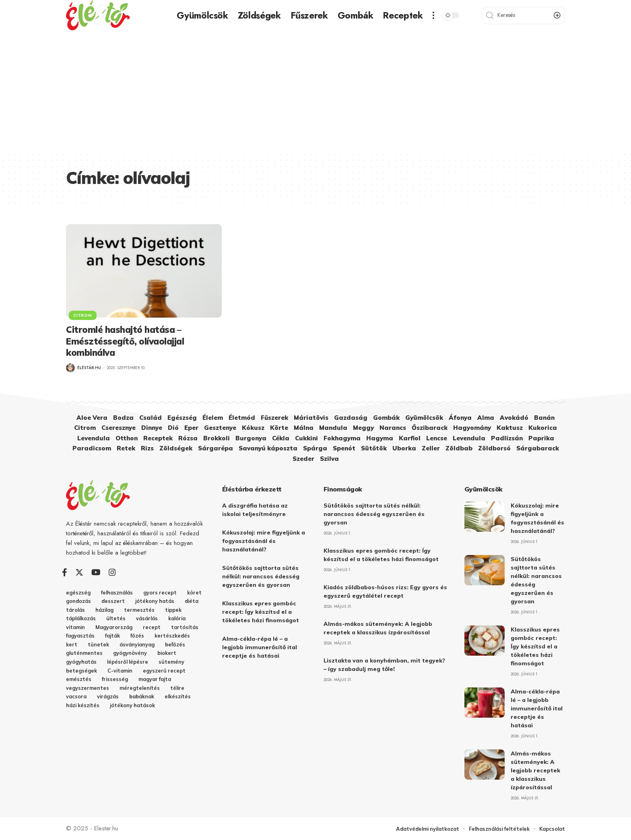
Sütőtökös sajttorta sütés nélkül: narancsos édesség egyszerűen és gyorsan (261, 576)
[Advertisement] (315, 91)
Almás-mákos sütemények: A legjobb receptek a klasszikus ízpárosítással (535, 770)
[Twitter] (79, 572)
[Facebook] (65, 572)
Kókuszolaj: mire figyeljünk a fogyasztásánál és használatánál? (264, 541)
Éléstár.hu (89, 368)
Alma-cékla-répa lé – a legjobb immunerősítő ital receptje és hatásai (260, 647)
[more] (433, 15)
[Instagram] (112, 572)
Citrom (83, 315)
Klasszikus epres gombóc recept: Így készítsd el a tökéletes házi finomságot (261, 612)
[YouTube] (96, 572)
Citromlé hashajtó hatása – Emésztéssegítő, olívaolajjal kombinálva (125, 341)
